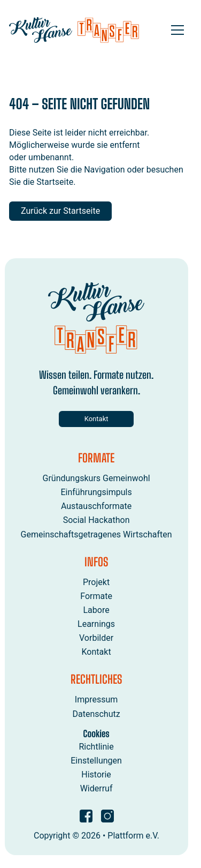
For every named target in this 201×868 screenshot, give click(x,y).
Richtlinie (96, 747)
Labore (96, 610)
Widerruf (96, 788)
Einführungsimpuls (96, 492)
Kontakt (96, 419)
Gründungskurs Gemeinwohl (96, 478)
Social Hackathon (96, 520)
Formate (97, 596)
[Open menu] (177, 30)
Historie (97, 775)
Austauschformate (96, 506)
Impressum (96, 699)
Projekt (96, 582)
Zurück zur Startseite (60, 211)
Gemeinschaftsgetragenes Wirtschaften (96, 534)
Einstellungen (97, 761)
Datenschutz (96, 713)
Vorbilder (96, 638)
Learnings (96, 624)
